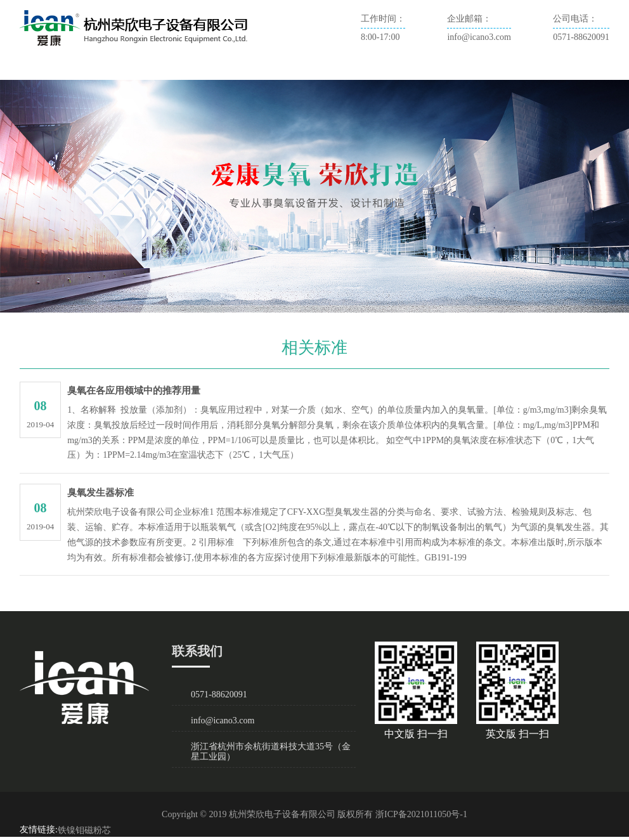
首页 (40, 68)
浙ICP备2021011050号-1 (421, 814)
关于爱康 (91, 68)
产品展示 (220, 68)
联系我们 (433, 68)
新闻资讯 (159, 68)
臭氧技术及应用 (296, 68)
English (489, 68)
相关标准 (372, 68)
